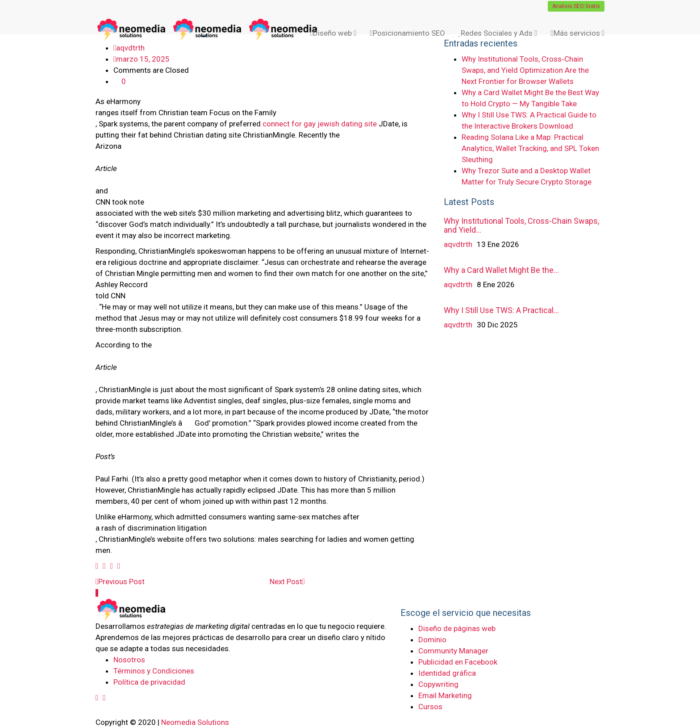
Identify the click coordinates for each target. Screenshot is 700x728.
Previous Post (120, 582)
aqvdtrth (458, 244)
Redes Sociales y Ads (498, 33)
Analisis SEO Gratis (576, 6)
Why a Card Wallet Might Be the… (501, 270)
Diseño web (333, 33)
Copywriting (438, 684)
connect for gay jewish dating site (320, 124)
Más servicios (578, 33)
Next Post (287, 582)
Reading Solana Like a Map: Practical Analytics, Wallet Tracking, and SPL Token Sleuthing (530, 148)
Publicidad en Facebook (458, 662)
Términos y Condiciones (154, 671)
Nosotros (129, 660)
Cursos (430, 707)
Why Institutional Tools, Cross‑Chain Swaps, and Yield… (521, 225)
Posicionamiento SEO (407, 33)
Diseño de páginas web (457, 628)
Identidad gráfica (447, 673)
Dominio (432, 640)
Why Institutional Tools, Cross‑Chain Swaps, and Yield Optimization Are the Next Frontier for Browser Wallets (525, 70)
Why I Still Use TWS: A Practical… (501, 310)
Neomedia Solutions (195, 722)
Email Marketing (445, 695)
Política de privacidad (149, 682)
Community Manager (453, 651)
